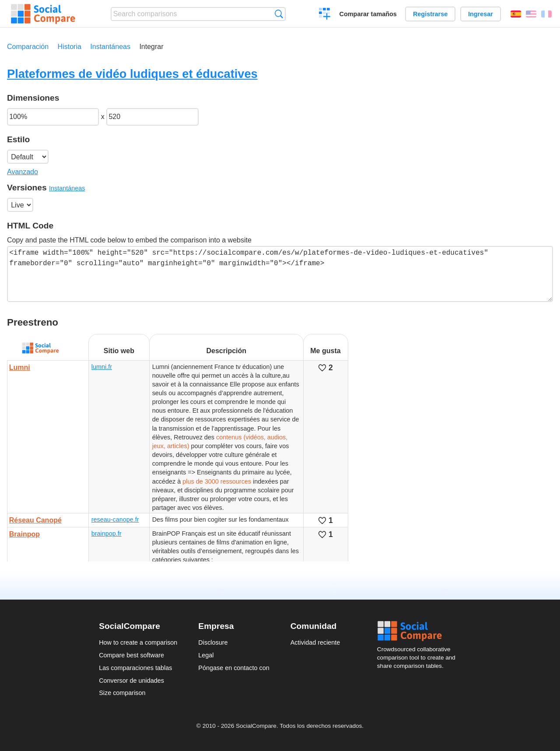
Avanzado (23, 172)
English (531, 14)
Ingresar (481, 14)
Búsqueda (279, 14)
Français (546, 14)
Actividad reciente (315, 642)
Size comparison (122, 693)
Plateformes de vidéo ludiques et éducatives (132, 74)
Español (516, 14)
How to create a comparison (138, 642)
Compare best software (131, 655)
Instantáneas (110, 47)
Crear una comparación (325, 15)
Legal (206, 655)
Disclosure (213, 642)
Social (419, 631)
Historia (70, 47)
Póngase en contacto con (234, 668)
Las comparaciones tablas (135, 668)
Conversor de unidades (131, 681)
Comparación (28, 47)
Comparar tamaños (368, 14)
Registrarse (430, 14)
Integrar (151, 47)
